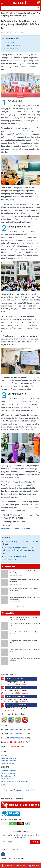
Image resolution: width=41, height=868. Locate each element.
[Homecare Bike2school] (20, 805)
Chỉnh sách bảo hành (8, 773)
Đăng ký (35, 842)
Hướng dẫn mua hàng (8, 758)
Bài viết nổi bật (8, 613)
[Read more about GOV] (10, 813)
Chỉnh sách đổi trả (7, 779)
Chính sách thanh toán (9, 771)
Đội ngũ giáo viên (12, 48)
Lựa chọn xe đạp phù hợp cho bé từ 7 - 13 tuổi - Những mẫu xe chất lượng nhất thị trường (20, 550)
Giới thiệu (4, 756)
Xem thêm (21, 606)
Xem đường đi (23, 684)
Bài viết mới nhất (9, 567)
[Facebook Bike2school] (3, 854)
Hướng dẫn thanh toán (9, 761)
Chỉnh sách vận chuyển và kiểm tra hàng (15, 781)
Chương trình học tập (13, 45)
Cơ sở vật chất (10, 42)
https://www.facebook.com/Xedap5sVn (19, 790)
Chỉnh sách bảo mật (8, 776)
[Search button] (38, 8)
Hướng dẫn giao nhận (8, 763)
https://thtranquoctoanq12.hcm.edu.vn (16, 528)
